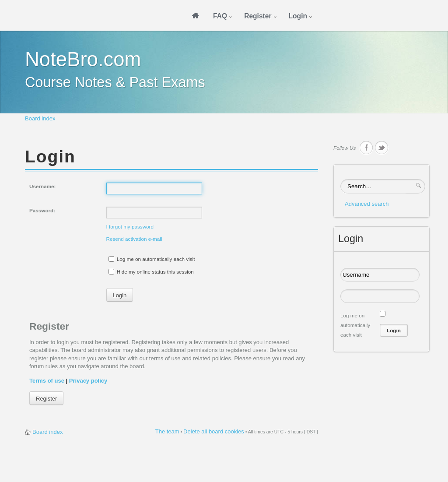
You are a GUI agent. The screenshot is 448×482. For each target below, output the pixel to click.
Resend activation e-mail (134, 239)
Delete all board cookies (214, 431)
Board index (40, 118)
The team (167, 431)
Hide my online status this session (151, 272)
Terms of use (47, 381)
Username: (42, 186)
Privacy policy (88, 381)
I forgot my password (130, 227)
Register (46, 399)
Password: (42, 210)
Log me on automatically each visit (152, 259)
